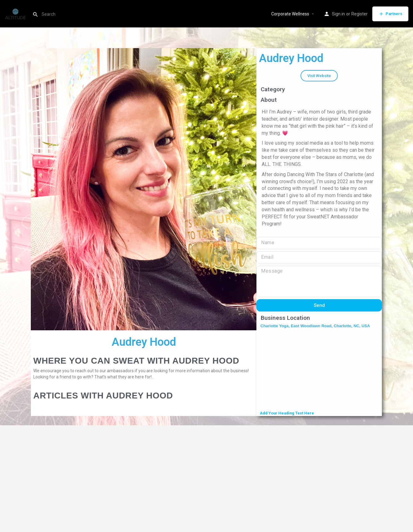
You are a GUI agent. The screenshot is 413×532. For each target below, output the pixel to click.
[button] (319, 76)
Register (360, 14)
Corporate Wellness (290, 14)
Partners (390, 14)
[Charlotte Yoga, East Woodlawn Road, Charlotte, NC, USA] (319, 370)
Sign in (338, 14)
